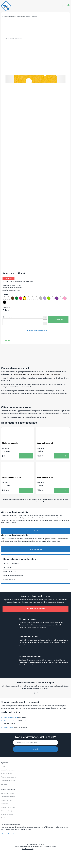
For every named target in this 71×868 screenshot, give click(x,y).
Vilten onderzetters (7, 793)
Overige (4, 818)
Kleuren (5, 294)
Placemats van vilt (10, 571)
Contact (4, 766)
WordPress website (28, 849)
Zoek (35, 749)
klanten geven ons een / (38, 330)
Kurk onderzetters (7, 814)
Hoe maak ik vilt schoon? (35, 531)
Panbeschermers (9, 580)
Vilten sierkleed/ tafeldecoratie (13, 576)
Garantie (4, 784)
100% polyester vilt (35, 549)
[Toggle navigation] (62, 6)
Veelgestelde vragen (8, 780)
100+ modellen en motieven (35, 609)
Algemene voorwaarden (9, 777)
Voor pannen (8, 567)
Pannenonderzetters (8, 807)
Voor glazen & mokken (11, 563)
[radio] (5, 298)
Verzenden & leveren (8, 770)
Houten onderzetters (8, 797)
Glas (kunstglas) (6, 811)
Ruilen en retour (6, 773)
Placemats (5, 804)
